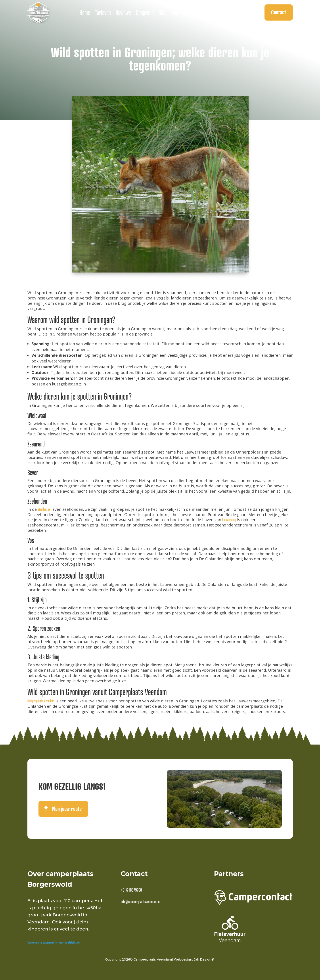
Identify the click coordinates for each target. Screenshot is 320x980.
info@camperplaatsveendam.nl (141, 902)
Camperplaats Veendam (41, 701)
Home (85, 13)
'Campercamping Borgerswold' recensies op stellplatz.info (54, 942)
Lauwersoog (229, 520)
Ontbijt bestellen (209, 13)
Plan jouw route (67, 809)
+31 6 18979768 (131, 890)
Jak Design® (204, 959)
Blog (163, 13)
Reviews (123, 13)
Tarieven (103, 13)
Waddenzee (44, 509)
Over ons (180, 13)
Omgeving (145, 13)
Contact (279, 12)
